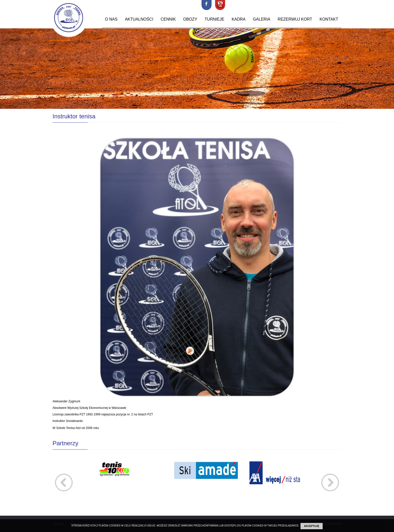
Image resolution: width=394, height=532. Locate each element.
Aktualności (139, 19)
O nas (111, 19)
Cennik (168, 19)
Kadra (239, 19)
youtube (220, 5)
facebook (207, 5)
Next (330, 482)
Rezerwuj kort (295, 19)
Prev (64, 482)
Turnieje (214, 19)
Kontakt (329, 19)
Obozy (190, 19)
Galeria (261, 19)
